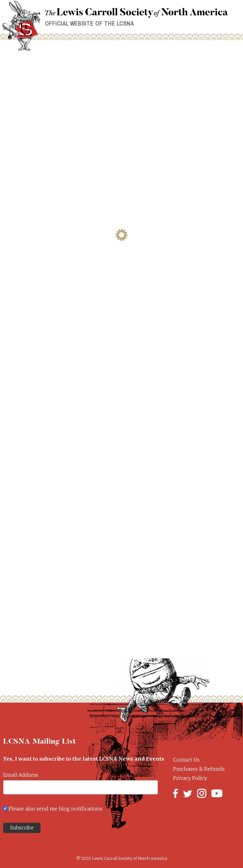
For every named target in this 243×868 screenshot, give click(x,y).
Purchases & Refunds (199, 769)
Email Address (21, 775)
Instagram (202, 793)
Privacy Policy (190, 778)
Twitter (187, 793)
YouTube (217, 793)
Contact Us (186, 760)
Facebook (175, 793)
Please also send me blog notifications (56, 809)
